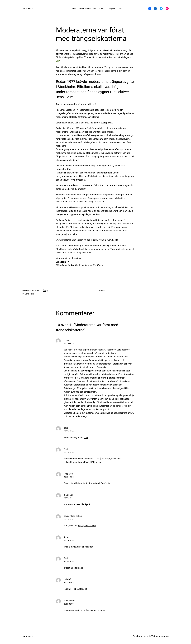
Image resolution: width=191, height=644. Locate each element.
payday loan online (73, 516)
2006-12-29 (69, 562)
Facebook (137, 636)
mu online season (88, 610)
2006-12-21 (69, 498)
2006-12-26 (69, 540)
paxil (66, 428)
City (58, 61)
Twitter (155, 636)
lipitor (66, 537)
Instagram (164, 636)
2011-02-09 (69, 604)
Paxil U (67, 558)
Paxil (66, 449)
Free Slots (69, 474)
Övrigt (46, 291)
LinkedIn (147, 636)
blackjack (68, 495)
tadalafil (68, 579)
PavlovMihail (70, 601)
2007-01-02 (69, 583)
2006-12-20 (69, 431)
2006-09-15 (69, 343)
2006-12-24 (69, 519)
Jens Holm (28, 8)
